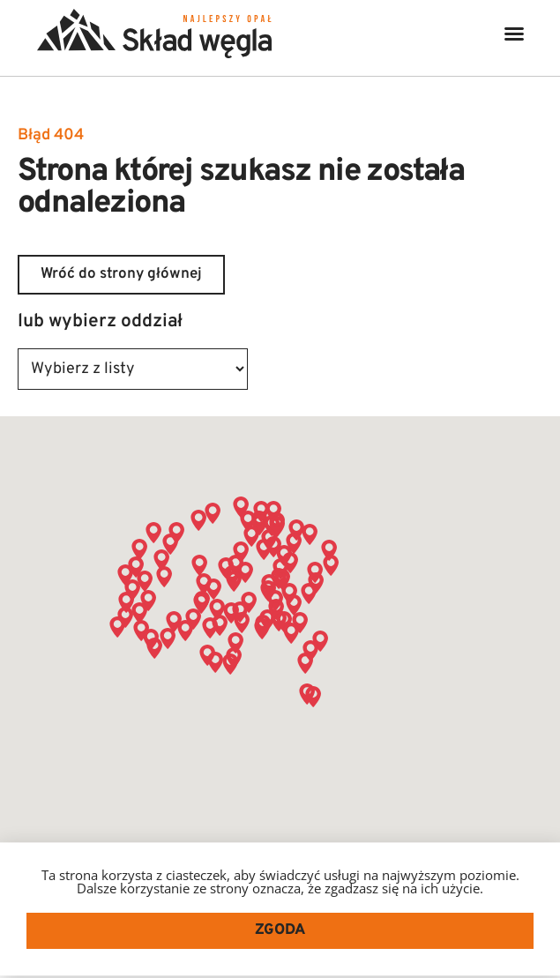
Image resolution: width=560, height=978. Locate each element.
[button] (514, 34)
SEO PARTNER (422, 962)
